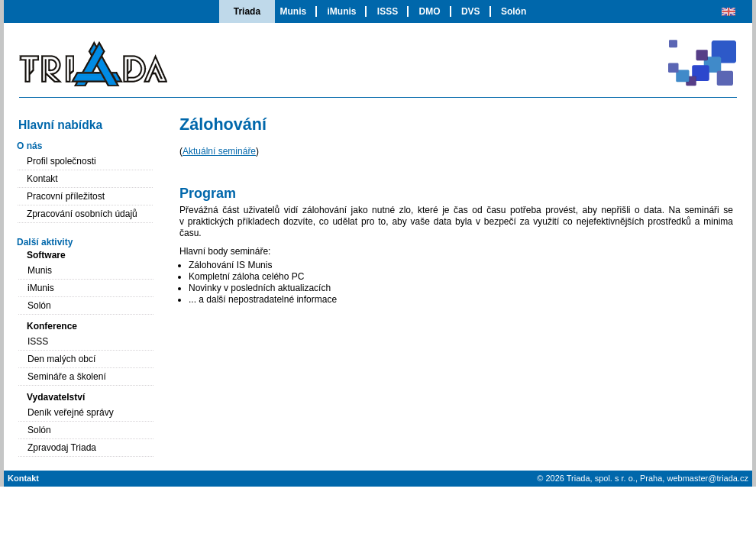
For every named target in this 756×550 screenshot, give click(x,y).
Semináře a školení (67, 377)
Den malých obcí (61, 359)
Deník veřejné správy (71, 412)
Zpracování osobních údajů (82, 214)
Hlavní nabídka (60, 125)
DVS (471, 11)
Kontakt (42, 179)
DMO (430, 11)
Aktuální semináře (219, 151)
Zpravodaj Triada (62, 448)
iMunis (341, 11)
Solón (514, 11)
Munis (293, 11)
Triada (247, 11)
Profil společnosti (61, 161)
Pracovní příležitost (66, 196)
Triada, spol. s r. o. (601, 478)
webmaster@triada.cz (708, 478)
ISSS (388, 11)
